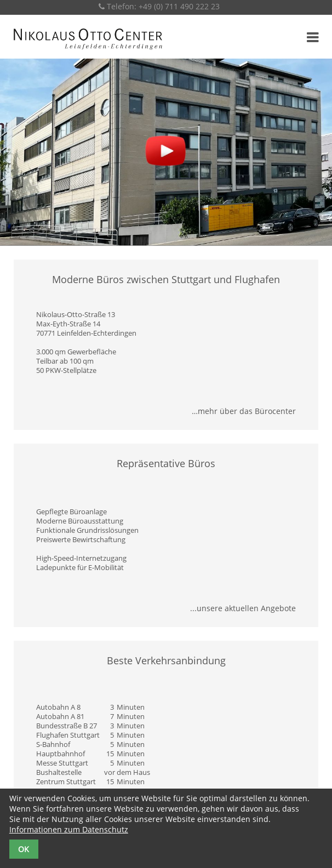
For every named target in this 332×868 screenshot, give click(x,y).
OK (24, 849)
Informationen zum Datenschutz (69, 829)
